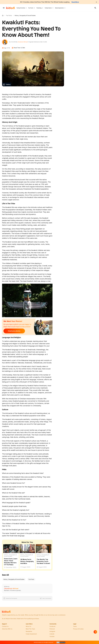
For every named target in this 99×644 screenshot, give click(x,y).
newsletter (29, 631)
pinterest (52, 629)
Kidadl (3, 15)
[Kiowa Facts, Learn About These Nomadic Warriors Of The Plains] (11, 549)
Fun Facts (31, 8)
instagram (52, 631)
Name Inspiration (59, 8)
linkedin (52, 634)
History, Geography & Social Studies (10, 556)
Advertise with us (7, 629)
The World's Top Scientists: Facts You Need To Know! (43, 561)
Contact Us (5, 626)
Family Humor (48, 8)
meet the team (30, 629)
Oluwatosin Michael (23, 42)
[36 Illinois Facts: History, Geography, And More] (27, 549)
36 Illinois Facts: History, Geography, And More (27, 561)
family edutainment (31, 634)
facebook (52, 626)
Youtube (52, 636)
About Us (28, 626)
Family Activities (21, 8)
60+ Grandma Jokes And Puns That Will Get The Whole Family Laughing (45, 2)
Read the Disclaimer (12, 598)
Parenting (39, 8)
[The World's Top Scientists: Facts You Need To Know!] (44, 549)
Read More (75, 2)
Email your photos (14, 331)
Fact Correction (47, 598)
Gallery (8, 84)
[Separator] (95, 632)
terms (75, 626)
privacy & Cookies (78, 629)
